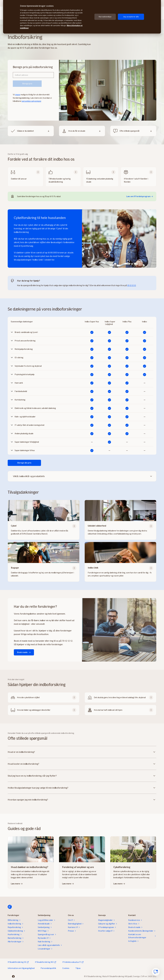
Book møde (24, 652)
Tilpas (78, 968)
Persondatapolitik (48, 968)
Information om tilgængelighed (21, 968)
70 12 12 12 (132, 285)
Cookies (66, 968)
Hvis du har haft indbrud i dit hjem (108, 710)
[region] (82, 17)
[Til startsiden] (10, 907)
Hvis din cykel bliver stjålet (28, 697)
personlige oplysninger (31, 101)
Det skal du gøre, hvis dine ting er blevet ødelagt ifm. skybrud (120, 697)
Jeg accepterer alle (131, 17)
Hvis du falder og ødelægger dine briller (34, 710)
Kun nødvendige (105, 17)
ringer (18, 95)
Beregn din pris (24, 463)
